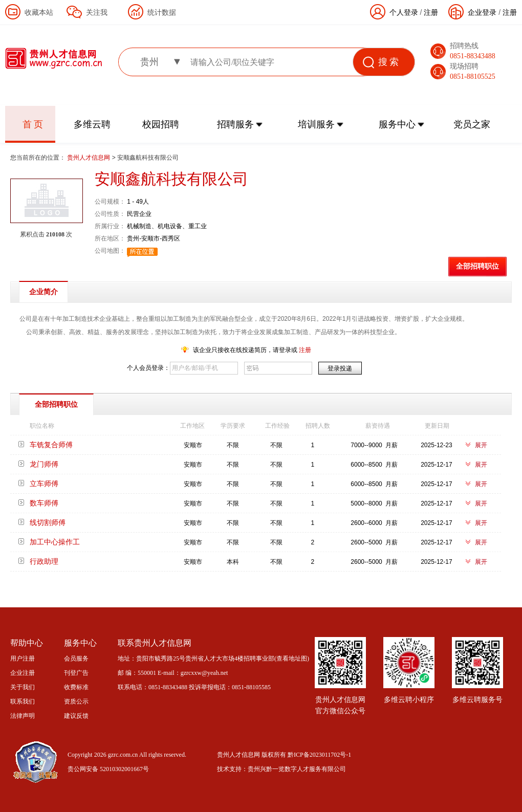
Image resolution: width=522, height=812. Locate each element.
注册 (510, 12)
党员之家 (472, 124)
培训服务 (316, 124)
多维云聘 (92, 124)
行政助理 (44, 561)
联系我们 (23, 701)
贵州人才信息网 (89, 158)
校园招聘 (161, 124)
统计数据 (162, 12)
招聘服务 (235, 124)
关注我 (97, 12)
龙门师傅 (44, 464)
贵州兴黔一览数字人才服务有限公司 (297, 769)
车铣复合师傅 (51, 445)
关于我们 (23, 687)
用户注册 (23, 659)
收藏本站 (39, 12)
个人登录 (404, 12)
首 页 (33, 124)
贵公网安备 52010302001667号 (108, 769)
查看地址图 (292, 659)
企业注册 (23, 673)
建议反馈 (76, 716)
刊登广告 (76, 673)
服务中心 (397, 124)
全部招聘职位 (477, 266)
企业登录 (482, 12)
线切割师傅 (48, 522)
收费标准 (76, 687)
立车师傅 (44, 484)
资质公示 (76, 701)
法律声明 (23, 716)
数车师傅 (44, 503)
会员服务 (76, 659)
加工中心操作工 (55, 542)
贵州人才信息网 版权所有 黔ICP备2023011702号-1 (284, 755)
